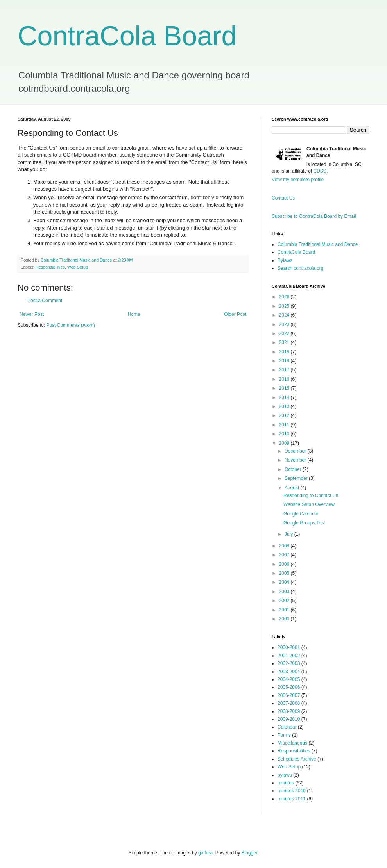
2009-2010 (289, 719)
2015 (285, 388)
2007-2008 (289, 703)
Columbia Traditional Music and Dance (318, 244)
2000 (285, 619)
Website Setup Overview (309, 504)
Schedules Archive (297, 759)
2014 (285, 397)
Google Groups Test (304, 523)
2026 (285, 297)
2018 (285, 361)
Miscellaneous (292, 743)
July (289, 534)
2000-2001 (289, 647)
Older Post (235, 314)
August (293, 488)
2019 (285, 352)
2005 (285, 573)
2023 (285, 324)
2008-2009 (289, 711)
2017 (285, 370)
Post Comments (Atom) (71, 325)
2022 (285, 333)
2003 (285, 592)
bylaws (285, 775)
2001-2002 (289, 656)
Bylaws (285, 260)
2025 (285, 306)
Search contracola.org (300, 268)
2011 (285, 425)
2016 (285, 379)
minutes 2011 (292, 799)
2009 (285, 443)
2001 (285, 610)
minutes (286, 783)
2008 (285, 546)
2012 (285, 415)
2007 (285, 555)
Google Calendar (301, 514)
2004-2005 (289, 679)
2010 (285, 434)
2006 (285, 564)
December (296, 451)
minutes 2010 (292, 791)
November (296, 460)
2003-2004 (289, 672)
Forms (284, 735)
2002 (285, 601)
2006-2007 (289, 695)
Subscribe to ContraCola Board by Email (314, 216)
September (297, 478)
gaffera (205, 853)
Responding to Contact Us (311, 495)
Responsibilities (50, 267)
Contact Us (283, 198)
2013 (285, 406)
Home (134, 314)
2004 (285, 582)
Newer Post (32, 314)
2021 (285, 342)
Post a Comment (45, 301)
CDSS (320, 171)
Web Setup (78, 267)
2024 (285, 315)
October (294, 469)
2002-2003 (289, 663)
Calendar (287, 727)
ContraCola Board (127, 36)
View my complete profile (298, 180)
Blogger (250, 853)
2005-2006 (289, 687)
